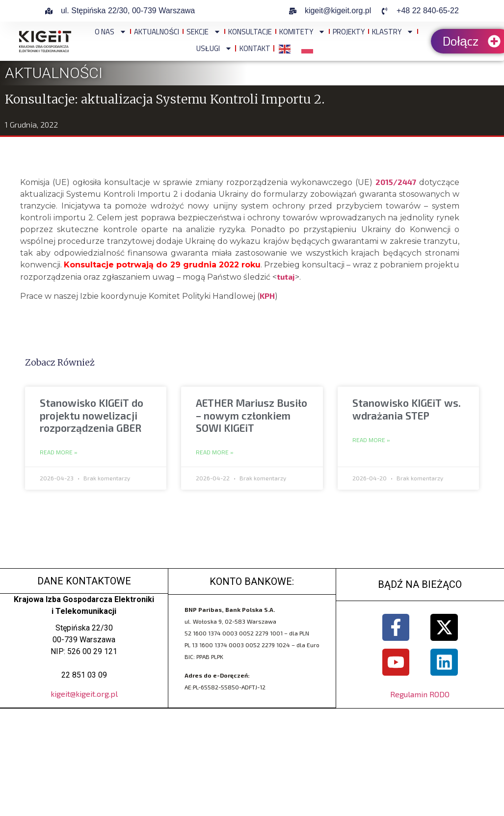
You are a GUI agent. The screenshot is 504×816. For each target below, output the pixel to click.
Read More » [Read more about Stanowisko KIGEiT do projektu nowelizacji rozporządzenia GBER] (59, 452)
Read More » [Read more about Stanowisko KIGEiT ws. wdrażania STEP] (371, 440)
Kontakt (255, 48)
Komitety (302, 32)
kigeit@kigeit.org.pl (84, 694)
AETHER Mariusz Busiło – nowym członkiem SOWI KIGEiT (252, 415)
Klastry (393, 32)
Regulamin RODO (420, 694)
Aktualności (157, 32)
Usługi (214, 48)
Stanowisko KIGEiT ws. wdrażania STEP (407, 409)
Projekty (349, 32)
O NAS (111, 32)
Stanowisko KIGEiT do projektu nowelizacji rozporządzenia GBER (92, 415)
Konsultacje (250, 32)
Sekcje (204, 32)
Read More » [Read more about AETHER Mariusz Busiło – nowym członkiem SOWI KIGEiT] (215, 452)
